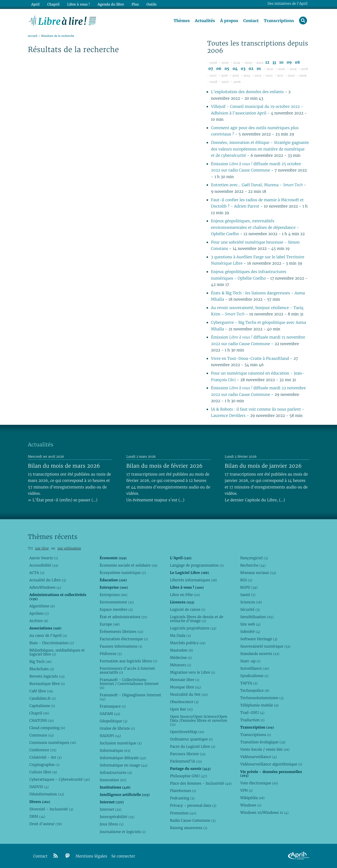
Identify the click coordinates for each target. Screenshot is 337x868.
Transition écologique (263, 742)
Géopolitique (113, 721)
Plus (135, 4)
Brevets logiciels (47, 676)
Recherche (253, 565)
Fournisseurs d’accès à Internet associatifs (127, 670)
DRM (37, 816)
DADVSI (39, 787)
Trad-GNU (252, 713)
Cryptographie (44, 765)
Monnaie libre (185, 680)
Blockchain (41, 669)
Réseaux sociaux (258, 573)
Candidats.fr (42, 698)
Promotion (183, 813)
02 (251, 69)
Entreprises (113, 595)
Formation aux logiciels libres (128, 661)
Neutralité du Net (189, 694)
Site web (250, 624)
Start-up (250, 661)
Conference (43, 750)
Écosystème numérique (123, 573)
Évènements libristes (121, 632)
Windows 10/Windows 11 (264, 813)
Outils (152, 4)
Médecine (181, 658)
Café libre (41, 691)
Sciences (251, 602)
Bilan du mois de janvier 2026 (263, 466)
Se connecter (123, 856)
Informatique (115, 750)
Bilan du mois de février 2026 (165, 466)
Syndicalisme (254, 676)
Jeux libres (111, 824)
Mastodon (181, 650)
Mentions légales (91, 856)
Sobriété (250, 632)
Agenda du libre (111, 4)
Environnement (117, 602)
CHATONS (41, 720)
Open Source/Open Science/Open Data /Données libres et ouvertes (199, 720)
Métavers (180, 665)
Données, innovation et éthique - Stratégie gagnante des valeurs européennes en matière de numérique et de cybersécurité (260, 149)
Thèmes (182, 21)
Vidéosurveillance (258, 757)
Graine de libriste (117, 728)
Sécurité (250, 609)
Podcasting (182, 798)
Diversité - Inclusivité (51, 809)
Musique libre (185, 687)
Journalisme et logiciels (123, 832)
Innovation (113, 780)
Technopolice (255, 690)
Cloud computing (47, 728)
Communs (41, 735)
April (35, 4)
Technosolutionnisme (262, 698)
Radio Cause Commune (193, 820)
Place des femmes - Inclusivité (201, 783)
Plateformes (183, 791)
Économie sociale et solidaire (128, 565)
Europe (110, 624)
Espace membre (116, 609)
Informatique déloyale (123, 758)
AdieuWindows (45, 587)
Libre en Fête (185, 595)
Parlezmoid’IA (186, 761)
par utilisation (69, 548)
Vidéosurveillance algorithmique (271, 764)
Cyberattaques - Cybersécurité (60, 779)
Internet (110, 809)
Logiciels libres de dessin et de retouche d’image (197, 619)
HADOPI (110, 736)
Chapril (39, 713)
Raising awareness (189, 828)
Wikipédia (252, 798)
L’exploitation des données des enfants (248, 92)
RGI (246, 580)
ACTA (37, 573)
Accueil (33, 36)
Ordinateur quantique (191, 739)
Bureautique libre (47, 684)
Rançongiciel (254, 558)
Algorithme (42, 606)
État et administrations (123, 617)
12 (267, 62)
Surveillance (255, 668)
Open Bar (181, 709)
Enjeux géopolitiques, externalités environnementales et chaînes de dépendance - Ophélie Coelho (255, 228)
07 (211, 69)
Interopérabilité (117, 817)
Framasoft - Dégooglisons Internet (130, 697)
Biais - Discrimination (51, 643)
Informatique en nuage (123, 765)
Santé (248, 595)
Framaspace (113, 706)
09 (289, 62)
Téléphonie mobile (259, 705)
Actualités (205, 21)
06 (219, 69)
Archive (39, 621)
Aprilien (39, 613)
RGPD (249, 587)
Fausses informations (121, 646)
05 (227, 69)
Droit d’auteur (45, 824)
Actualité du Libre (48, 580)
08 (297, 62)
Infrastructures (116, 773)
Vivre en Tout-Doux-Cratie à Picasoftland (250, 359)
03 (243, 69)
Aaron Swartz (44, 558)
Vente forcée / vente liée (265, 749)
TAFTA (249, 683)
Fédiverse (111, 654)
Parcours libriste (188, 754)
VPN (246, 790)
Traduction (252, 720)
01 (259, 69)
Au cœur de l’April (48, 635)
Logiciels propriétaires (193, 628)
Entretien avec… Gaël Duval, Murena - (257, 185)
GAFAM (110, 714)
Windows (251, 805)
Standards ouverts (260, 654)
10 (281, 62)
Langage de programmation (197, 565)
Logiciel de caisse (187, 609)
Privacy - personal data (193, 805)
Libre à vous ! (78, 4)
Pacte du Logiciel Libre (192, 746)
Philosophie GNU (188, 776)
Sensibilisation (257, 617)
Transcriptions (279, 21)
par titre (42, 548)
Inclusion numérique (120, 743)
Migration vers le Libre (192, 672)
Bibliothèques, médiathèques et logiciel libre (57, 652)
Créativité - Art (45, 757)
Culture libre (43, 772)
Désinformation (47, 794)
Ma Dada (180, 635)
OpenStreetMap (187, 732)
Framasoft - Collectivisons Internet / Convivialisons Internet (129, 684)
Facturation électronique (124, 639)
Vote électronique (259, 783)
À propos (229, 21)
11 (274, 62)
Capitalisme (42, 706)
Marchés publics (188, 643)
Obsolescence (184, 702)
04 (235, 69)
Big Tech (40, 662)
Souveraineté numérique (265, 646)
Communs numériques (53, 743)
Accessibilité (44, 565)
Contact (251, 21)
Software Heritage (259, 639)
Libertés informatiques (193, 580)
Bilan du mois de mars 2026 (64, 466)
